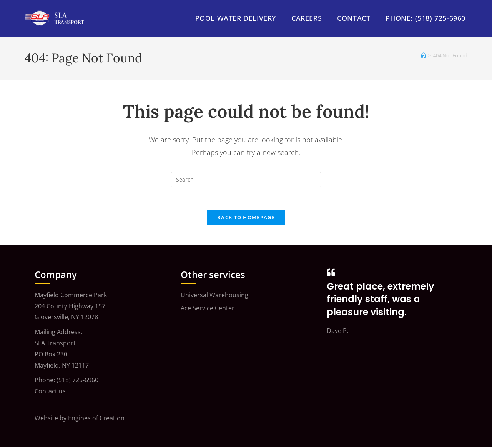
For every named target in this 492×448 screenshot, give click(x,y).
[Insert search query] (246, 180)
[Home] (423, 55)
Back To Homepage (246, 218)
